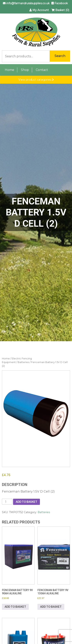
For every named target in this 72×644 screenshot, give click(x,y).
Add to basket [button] (15, 607)
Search (60, 56)
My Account (39, 10)
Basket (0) (60, 10)
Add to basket (26, 502)
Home (10, 70)
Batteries (23, 362)
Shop (25, 70)
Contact (42, 70)
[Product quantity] (7, 502)
